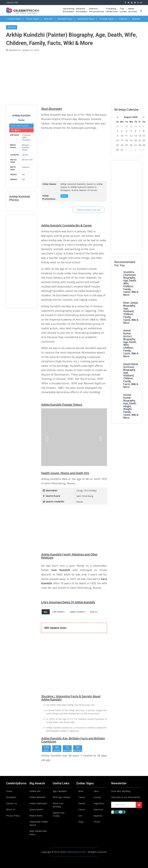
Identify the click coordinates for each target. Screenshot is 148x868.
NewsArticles (133, 10)
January (27, 135)
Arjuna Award (36, 809)
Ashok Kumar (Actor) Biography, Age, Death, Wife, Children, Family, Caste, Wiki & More (131, 343)
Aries (81, 791)
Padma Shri (35, 791)
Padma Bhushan (37, 797)
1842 (24, 137)
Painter (21, 120)
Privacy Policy (13, 816)
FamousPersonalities (96, 10)
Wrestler (48, 19)
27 (23, 135)
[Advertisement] (74, 78)
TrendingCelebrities (112, 10)
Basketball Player (86, 19)
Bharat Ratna (36, 816)
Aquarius (26, 167)
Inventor (136, 19)
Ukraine (25, 155)
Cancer (82, 809)
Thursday (26, 140)
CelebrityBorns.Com (76, 852)
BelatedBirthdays (82, 10)
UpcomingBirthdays (69, 10)
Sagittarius (99, 803)
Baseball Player (65, 19)
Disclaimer (11, 797)
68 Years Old (27, 160)
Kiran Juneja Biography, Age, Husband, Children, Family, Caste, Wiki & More (131, 313)
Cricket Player (14, 19)
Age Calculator (60, 791)
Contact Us (12, 803)
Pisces (97, 822)
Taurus (82, 797)
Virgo (81, 822)
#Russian (12, 27)
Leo (80, 816)
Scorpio (97, 797)
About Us (11, 809)
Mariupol (26, 145)
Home (9, 791)
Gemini (82, 803)
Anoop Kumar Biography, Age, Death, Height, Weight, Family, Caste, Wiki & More (131, 406)
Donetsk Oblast (25, 149)
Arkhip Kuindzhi (21, 115)
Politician (123, 19)
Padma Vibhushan (38, 803)
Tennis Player (33, 19)
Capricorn (98, 809)
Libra (96, 791)
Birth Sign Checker (62, 797)
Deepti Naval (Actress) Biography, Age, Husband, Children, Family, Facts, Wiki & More (131, 375)
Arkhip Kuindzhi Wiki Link (88, 210)
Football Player (107, 19)
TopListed (123, 10)
